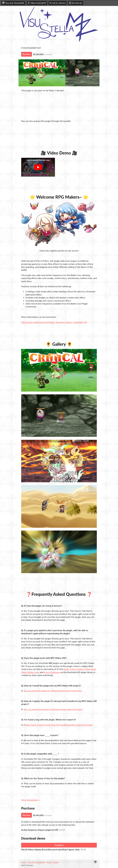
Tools (23, 865)
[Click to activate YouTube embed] (38, 167)
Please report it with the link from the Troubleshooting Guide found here (58, 725)
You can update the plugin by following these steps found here (53, 709)
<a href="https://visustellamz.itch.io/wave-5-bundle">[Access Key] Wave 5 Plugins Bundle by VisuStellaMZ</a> (59, 106)
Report (49, 862)
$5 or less (30, 865)
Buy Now (27, 54)
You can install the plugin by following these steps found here (53, 691)
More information (31, 800)
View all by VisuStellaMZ (36, 862)
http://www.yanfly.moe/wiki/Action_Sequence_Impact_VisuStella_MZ (54, 322)
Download (59, 845)
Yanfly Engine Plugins (74, 669)
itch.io (23, 862)
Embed (56, 862)
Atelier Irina (33, 672)
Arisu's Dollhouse (52, 672)
